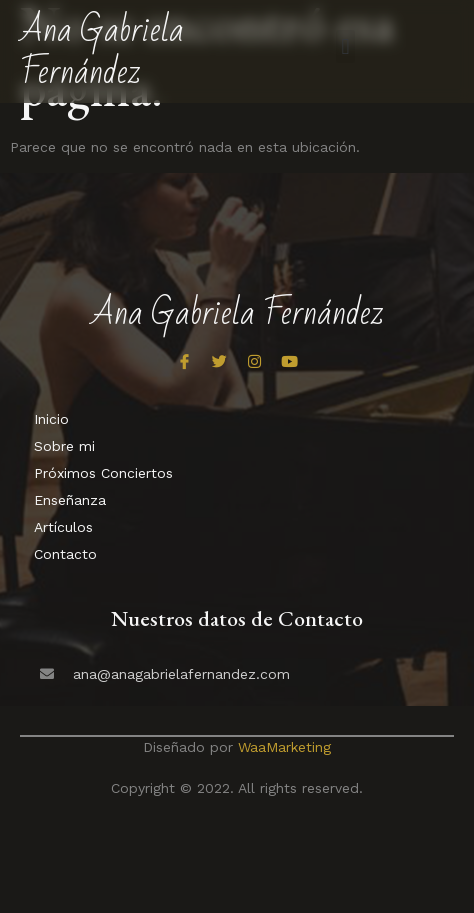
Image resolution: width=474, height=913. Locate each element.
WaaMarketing (284, 747)
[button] (345, 46)
